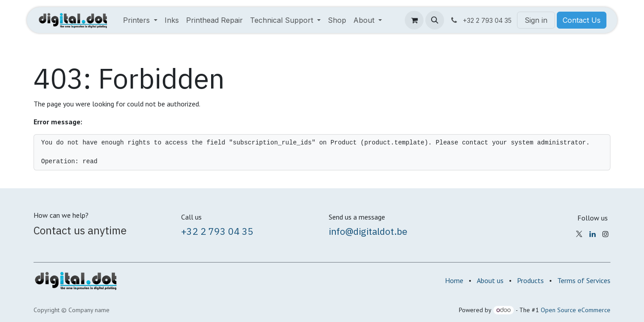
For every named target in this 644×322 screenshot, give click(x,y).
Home (454, 280)
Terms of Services (584, 280)
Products (530, 280)
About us (490, 280)
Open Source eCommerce (576, 310)
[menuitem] (140, 20)
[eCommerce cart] (414, 20)
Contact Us (582, 20)
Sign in (536, 20)
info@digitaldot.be (368, 231)
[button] (435, 20)
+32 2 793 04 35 (217, 231)
